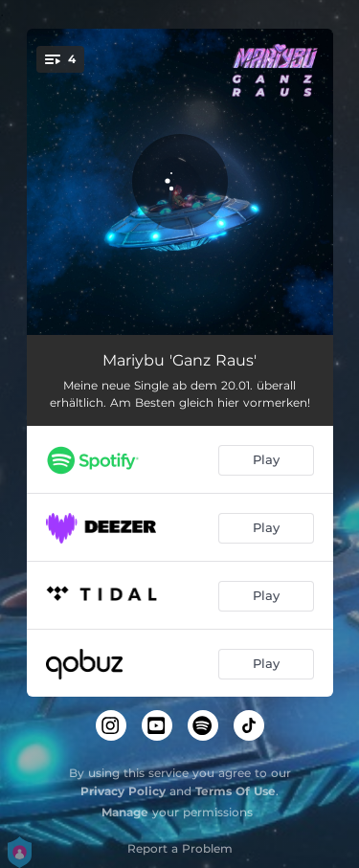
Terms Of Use (236, 791)
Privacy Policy (123, 791)
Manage (125, 812)
